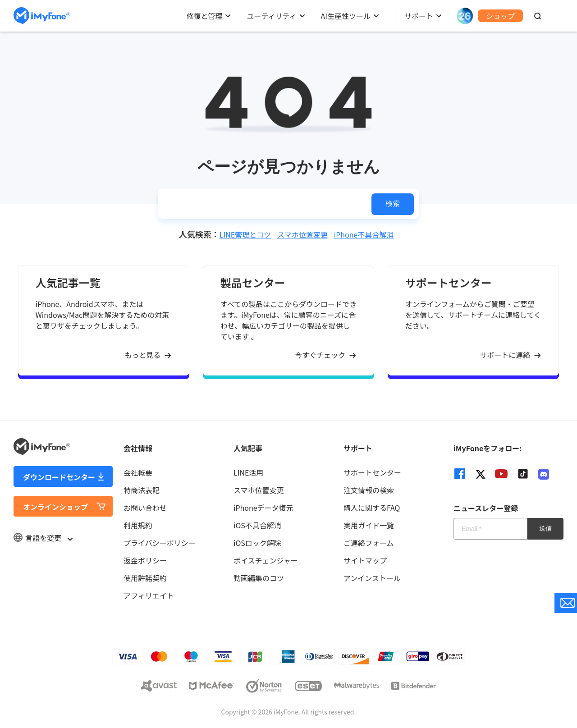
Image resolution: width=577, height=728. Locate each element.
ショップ (500, 16)
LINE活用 (248, 472)
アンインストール (372, 578)
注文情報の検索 (369, 490)
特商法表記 (142, 490)
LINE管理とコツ (245, 234)
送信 (545, 528)
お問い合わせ (145, 508)
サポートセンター (372, 472)
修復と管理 (204, 16)
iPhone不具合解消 (364, 234)
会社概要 (138, 472)
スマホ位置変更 (302, 234)
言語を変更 (43, 538)
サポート (419, 16)
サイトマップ (365, 560)
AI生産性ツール (346, 16)
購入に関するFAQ (372, 508)
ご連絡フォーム (369, 543)
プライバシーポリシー (160, 543)
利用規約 (138, 525)
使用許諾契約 (145, 578)
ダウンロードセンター (59, 477)
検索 (393, 204)
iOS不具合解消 (257, 525)
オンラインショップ (55, 507)
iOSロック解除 (257, 543)
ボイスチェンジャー (266, 560)
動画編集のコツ (259, 578)
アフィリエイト (149, 595)
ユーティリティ (271, 16)
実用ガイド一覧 (369, 525)
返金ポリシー (145, 560)
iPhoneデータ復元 (263, 508)
